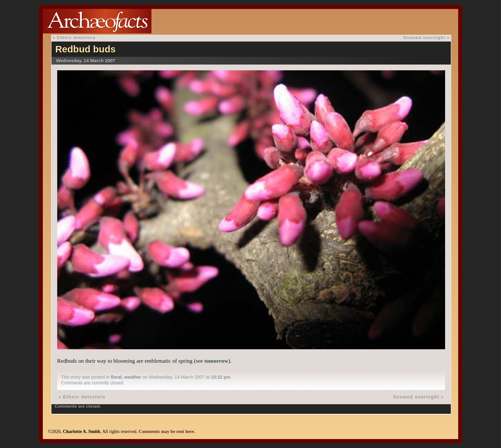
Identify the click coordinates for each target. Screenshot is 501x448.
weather (133, 377)
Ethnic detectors (76, 38)
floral (116, 377)
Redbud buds (85, 49)
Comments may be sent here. (167, 431)
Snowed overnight (424, 38)
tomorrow (216, 361)
